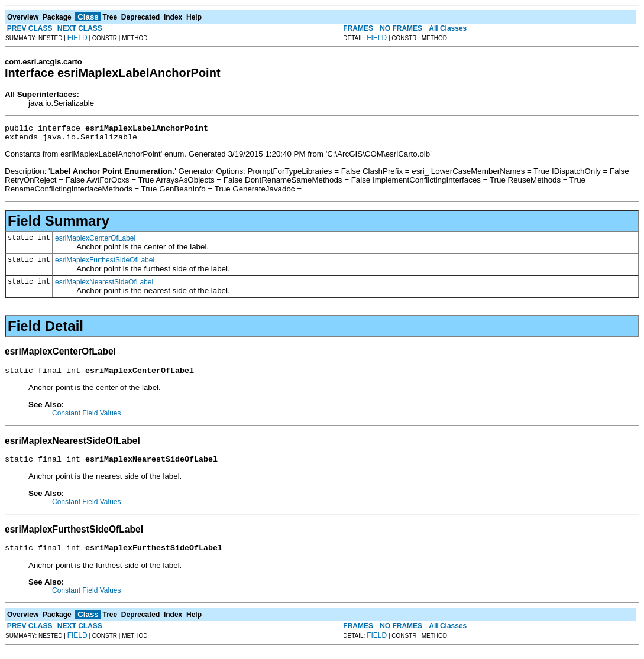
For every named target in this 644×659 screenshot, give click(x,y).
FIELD (77, 38)
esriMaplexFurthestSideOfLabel (105, 264)
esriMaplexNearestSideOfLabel (104, 285)
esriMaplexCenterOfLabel (95, 242)
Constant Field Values (87, 418)
